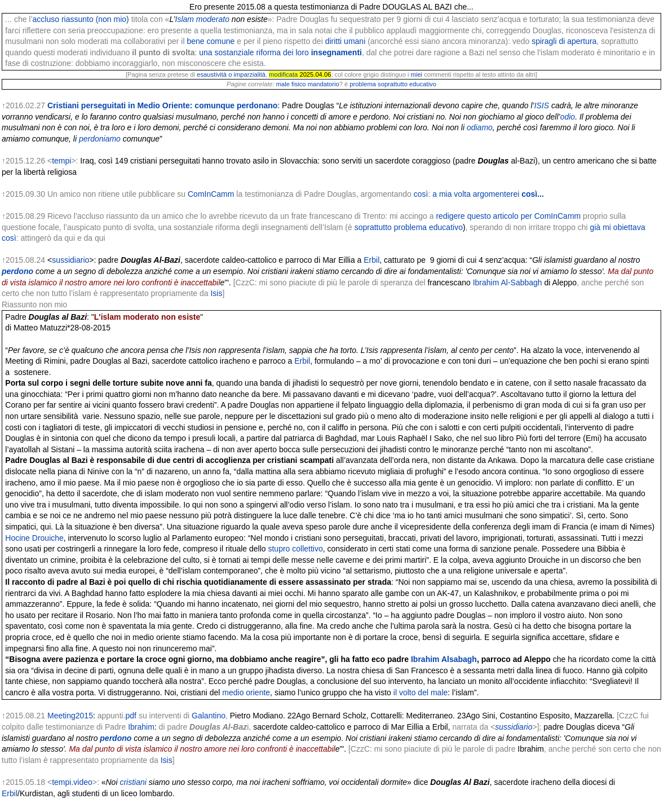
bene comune (211, 41)
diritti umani (346, 41)
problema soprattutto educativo (393, 84)
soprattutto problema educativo (409, 227)
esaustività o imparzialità (231, 74)
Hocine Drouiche (34, 538)
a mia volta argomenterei (488, 194)
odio (568, 117)
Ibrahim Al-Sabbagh (508, 283)
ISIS (542, 105)
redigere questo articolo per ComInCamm (508, 216)
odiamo (480, 127)
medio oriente (246, 692)
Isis (216, 293)
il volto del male (421, 692)
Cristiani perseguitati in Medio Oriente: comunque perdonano (162, 105)
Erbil (371, 260)
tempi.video (72, 782)
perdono (17, 271)
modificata (283, 74)
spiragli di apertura (564, 41)
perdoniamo (100, 139)
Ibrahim (141, 727)
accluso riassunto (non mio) (81, 19)
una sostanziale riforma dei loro (280, 52)
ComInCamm (211, 194)
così (421, 194)
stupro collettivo (295, 549)
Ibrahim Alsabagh (444, 659)
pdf (131, 716)
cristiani (133, 782)
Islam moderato (202, 19)
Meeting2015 (70, 716)
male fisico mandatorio (308, 84)
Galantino (209, 716)
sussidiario (70, 260)
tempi (61, 161)
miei (417, 74)
